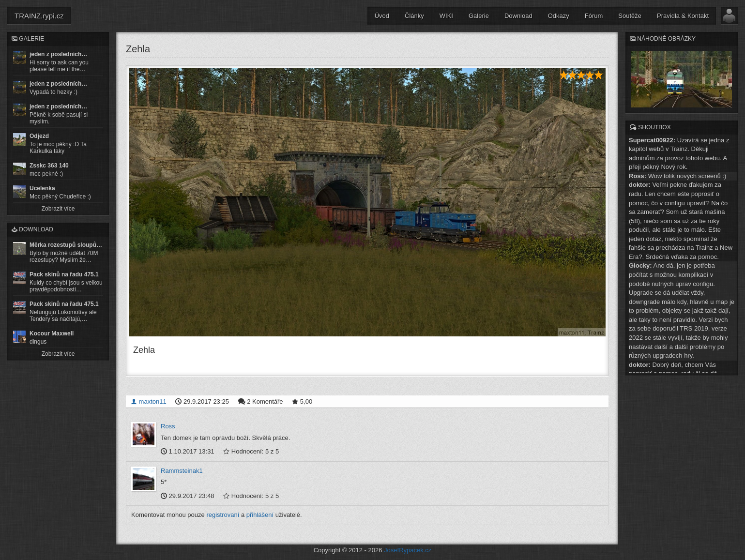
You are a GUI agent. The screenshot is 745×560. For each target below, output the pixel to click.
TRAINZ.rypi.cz (39, 16)
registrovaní (223, 515)
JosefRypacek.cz (408, 550)
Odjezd (39, 136)
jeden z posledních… (58, 54)
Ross (168, 426)
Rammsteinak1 (182, 471)
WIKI (446, 16)
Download (518, 16)
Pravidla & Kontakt (683, 16)
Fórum (594, 16)
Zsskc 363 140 (49, 166)
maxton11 (149, 401)
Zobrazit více (58, 209)
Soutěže (630, 16)
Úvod (382, 16)
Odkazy (559, 16)
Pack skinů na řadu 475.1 (64, 274)
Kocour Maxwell (52, 333)
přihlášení (260, 515)
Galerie (479, 16)
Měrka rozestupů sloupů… (66, 245)
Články (414, 16)
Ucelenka (42, 188)
